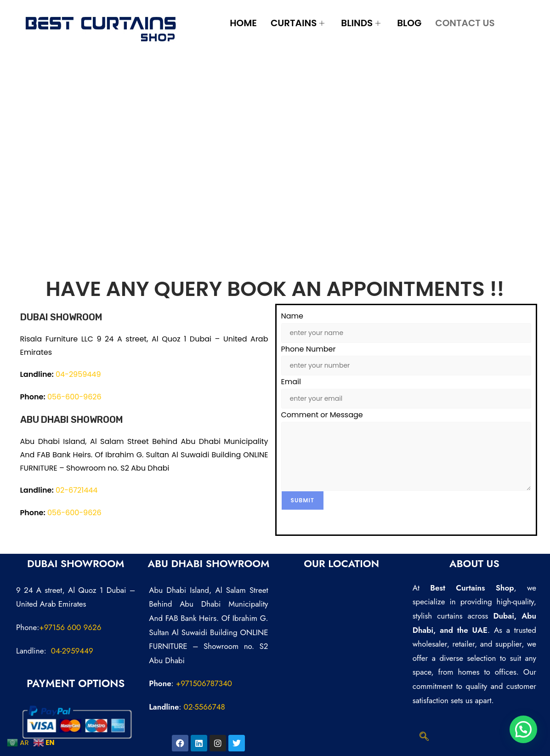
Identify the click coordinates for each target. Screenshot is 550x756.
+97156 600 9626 (70, 627)
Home (243, 23)
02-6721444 (77, 490)
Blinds (361, 23)
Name (292, 316)
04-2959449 (78, 374)
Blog (409, 23)
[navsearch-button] (424, 737)
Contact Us (465, 23)
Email (291, 382)
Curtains (298, 23)
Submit (303, 500)
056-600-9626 (74, 397)
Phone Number (309, 349)
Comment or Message (322, 415)
